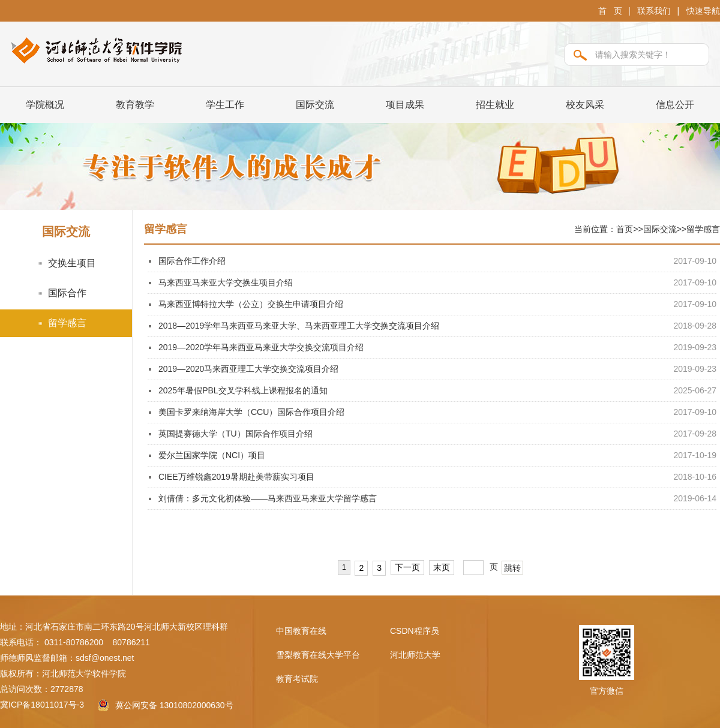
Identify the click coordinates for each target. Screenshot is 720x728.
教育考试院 (297, 679)
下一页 (407, 567)
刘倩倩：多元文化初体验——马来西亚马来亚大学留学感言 (268, 498)
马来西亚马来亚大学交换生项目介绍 (226, 282)
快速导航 (703, 11)
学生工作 (225, 105)
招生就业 (495, 105)
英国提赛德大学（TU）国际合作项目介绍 (235, 434)
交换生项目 (72, 263)
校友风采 (585, 105)
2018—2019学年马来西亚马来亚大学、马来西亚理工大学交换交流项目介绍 (299, 326)
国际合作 (67, 293)
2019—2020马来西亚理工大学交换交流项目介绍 (248, 369)
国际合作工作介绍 (192, 261)
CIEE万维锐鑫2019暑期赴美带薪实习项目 (236, 477)
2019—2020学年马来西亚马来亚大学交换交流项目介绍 (261, 347)
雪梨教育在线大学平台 (318, 655)
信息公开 (675, 105)
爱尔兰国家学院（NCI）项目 (212, 455)
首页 (625, 229)
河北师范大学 (415, 655)
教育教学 (135, 105)
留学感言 (67, 323)
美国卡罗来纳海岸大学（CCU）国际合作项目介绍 (251, 412)
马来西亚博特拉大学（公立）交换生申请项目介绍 (251, 304)
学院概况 (45, 105)
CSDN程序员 (415, 631)
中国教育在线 (301, 631)
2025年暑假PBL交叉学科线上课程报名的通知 (243, 390)
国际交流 (315, 105)
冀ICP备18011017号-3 (42, 705)
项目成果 (405, 105)
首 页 (610, 11)
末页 (442, 567)
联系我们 (654, 11)
